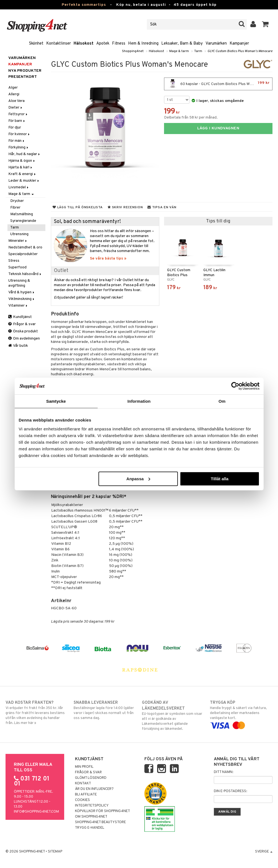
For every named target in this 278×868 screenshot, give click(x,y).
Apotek (103, 44)
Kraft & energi (22, 174)
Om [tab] (222, 401)
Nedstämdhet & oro (25, 247)
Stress (14, 261)
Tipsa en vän (162, 207)
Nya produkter (25, 71)
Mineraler (18, 241)
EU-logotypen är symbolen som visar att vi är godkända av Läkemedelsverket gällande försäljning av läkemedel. (173, 716)
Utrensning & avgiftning (19, 283)
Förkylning (19, 147)
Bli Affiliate (86, 795)
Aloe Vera (16, 101)
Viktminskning (22, 299)
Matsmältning (22, 214)
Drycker (17, 201)
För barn (17, 121)
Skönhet (36, 44)
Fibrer (15, 208)
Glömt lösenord (91, 778)
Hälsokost (84, 44)
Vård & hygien (22, 292)
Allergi (14, 94)
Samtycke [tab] (56, 401)
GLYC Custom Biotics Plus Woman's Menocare (240, 51)
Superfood (17, 267)
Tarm (198, 51)
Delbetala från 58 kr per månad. (191, 118)
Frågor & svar (22, 324)
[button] (265, 24)
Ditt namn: (224, 772)
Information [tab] (139, 401)
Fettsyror (18, 114)
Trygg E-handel (90, 828)
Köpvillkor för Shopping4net (102, 811)
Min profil (84, 767)
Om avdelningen (24, 339)
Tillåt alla (220, 478)
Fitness (119, 44)
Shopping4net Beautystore (100, 822)
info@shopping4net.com (36, 812)
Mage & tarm (179, 51)
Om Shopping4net (91, 817)
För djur (15, 128)
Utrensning (19, 234)
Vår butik (18, 346)
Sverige (264, 852)
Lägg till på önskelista (78, 207)
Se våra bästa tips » (108, 259)
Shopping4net (133, 51)
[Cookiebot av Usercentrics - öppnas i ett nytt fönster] (235, 386)
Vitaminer (18, 306)
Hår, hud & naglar (24, 154)
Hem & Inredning (143, 44)
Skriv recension (125, 207)
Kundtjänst (20, 317)
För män (17, 141)
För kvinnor (19, 134)
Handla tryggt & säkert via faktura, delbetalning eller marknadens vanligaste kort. (241, 714)
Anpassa (138, 478)
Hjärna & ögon (22, 161)
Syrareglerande (23, 221)
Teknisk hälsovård (25, 274)
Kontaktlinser (59, 44)
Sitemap (55, 852)
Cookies (82, 800)
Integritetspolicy (92, 806)
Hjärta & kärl (21, 167)
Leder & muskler (24, 181)
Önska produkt (23, 331)
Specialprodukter (23, 254)
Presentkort (23, 77)
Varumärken (216, 44)
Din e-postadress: (230, 791)
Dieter (16, 108)
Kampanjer (239, 44)
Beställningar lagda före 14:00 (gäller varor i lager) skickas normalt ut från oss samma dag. (105, 710)
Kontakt (83, 784)
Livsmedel (19, 187)
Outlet (61, 271)
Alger (13, 88)
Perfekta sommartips (84, 5)
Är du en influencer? (94, 789)
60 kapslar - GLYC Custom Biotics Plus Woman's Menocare (220, 84)
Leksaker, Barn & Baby (182, 44)
